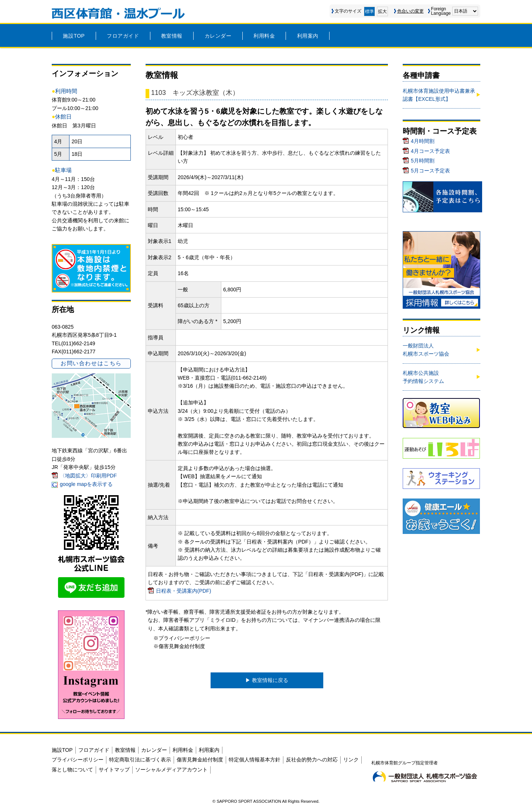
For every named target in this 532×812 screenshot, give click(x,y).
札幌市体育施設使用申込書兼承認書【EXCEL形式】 (439, 95)
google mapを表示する (86, 484)
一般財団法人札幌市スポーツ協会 (426, 350)
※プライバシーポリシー (182, 638)
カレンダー (218, 36)
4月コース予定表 (430, 151)
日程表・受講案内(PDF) (183, 591)
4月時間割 (423, 141)
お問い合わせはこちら (91, 363)
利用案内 (308, 36)
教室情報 (172, 36)
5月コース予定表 (430, 171)
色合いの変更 (410, 11)
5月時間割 (423, 161)
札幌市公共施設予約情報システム (423, 377)
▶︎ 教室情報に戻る (267, 680)
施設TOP (74, 36)
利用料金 (264, 36)
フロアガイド (123, 36)
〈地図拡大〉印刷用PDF (88, 476)
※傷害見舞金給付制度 (179, 646)
